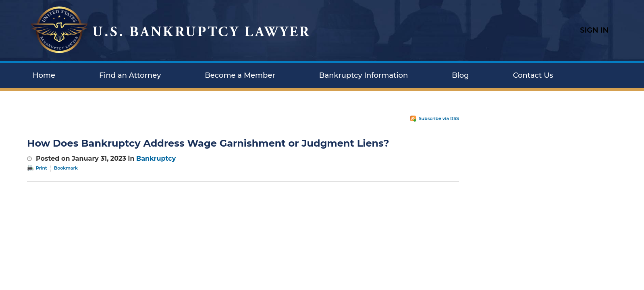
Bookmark (66, 168)
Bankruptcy (156, 158)
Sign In (594, 30)
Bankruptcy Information (364, 75)
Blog (460, 75)
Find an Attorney (130, 75)
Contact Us (533, 75)
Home (44, 75)
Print (42, 168)
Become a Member (240, 75)
